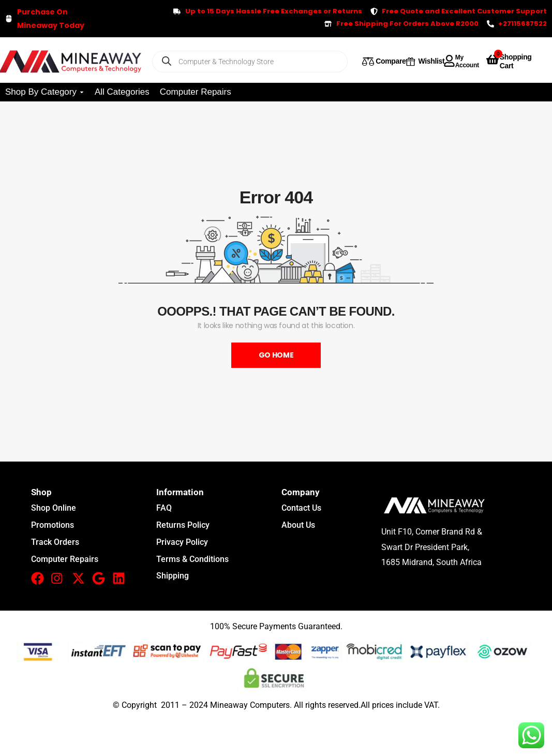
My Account (467, 61)
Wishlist (432, 61)
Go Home (276, 355)
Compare (391, 61)
